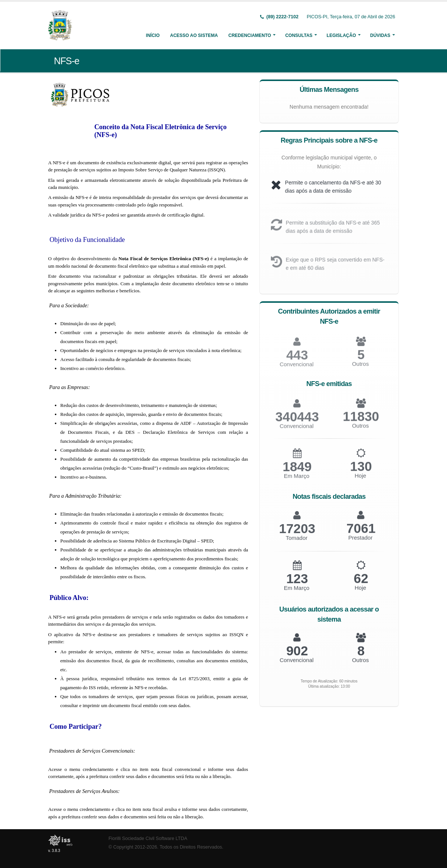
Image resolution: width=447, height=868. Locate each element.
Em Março (297, 481)
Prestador (360, 542)
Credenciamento (250, 35)
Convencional (296, 431)
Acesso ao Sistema (194, 35)
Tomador (297, 542)
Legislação (341, 35)
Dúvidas (380, 35)
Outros (360, 369)
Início (153, 35)
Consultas (299, 35)
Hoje (360, 480)
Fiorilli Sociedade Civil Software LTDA (148, 839)
